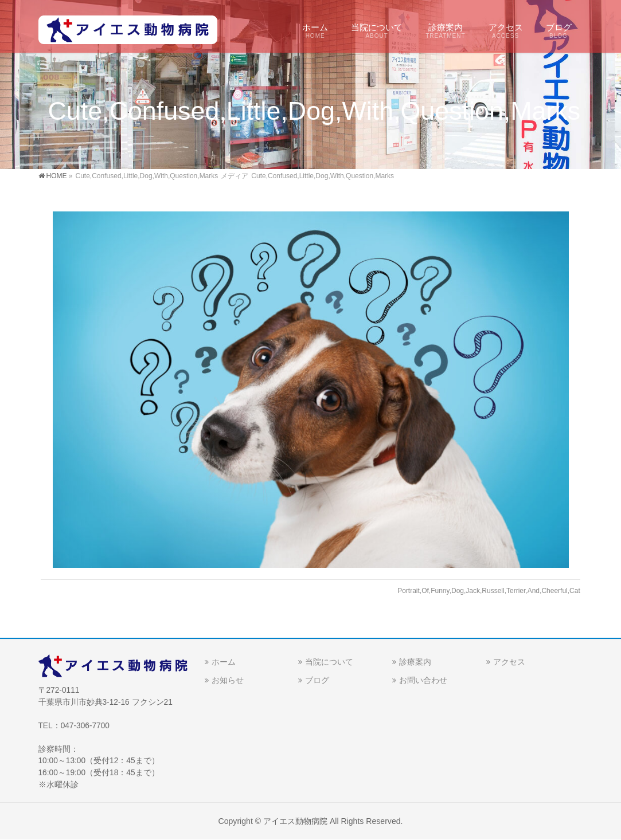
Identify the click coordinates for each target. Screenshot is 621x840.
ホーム (224, 662)
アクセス (509, 662)
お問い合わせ (423, 680)
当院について (329, 662)
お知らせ (228, 680)
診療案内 (415, 662)
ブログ (317, 680)
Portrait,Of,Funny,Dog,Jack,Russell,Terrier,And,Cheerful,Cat (489, 591)
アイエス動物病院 (295, 821)
